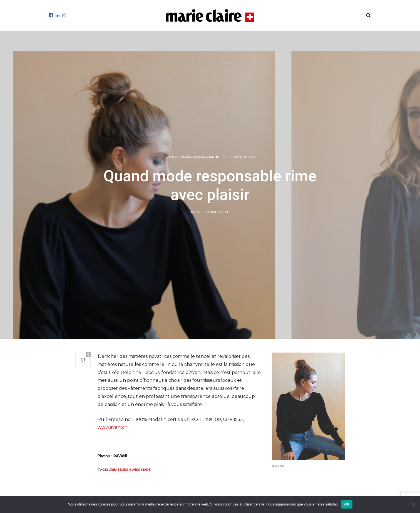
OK (347, 504)
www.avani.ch (113, 427)
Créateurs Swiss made (186, 157)
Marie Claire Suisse (212, 212)
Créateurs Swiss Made (130, 470)
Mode (214, 157)
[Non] (413, 504)
